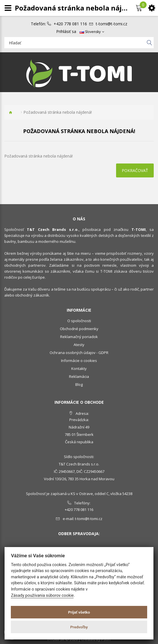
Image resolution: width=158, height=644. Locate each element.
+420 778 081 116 (70, 24)
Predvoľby (79, 627)
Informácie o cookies (79, 361)
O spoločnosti (79, 321)
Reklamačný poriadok (79, 337)
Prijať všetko (79, 612)
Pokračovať (135, 170)
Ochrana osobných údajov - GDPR (79, 353)
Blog (79, 384)
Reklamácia (79, 376)
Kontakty (79, 368)
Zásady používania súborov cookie (42, 596)
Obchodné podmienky (79, 329)
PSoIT (106, 639)
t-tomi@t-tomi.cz (112, 24)
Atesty (79, 345)
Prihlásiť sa (66, 32)
